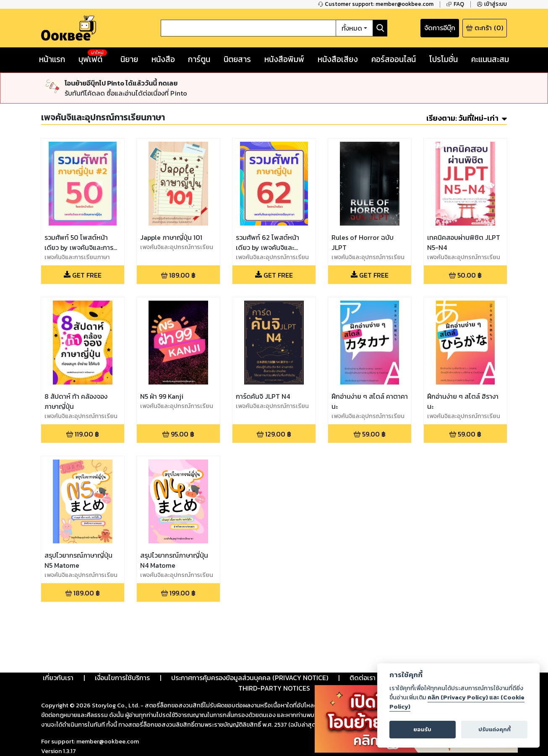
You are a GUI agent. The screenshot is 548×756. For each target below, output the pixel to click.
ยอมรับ (422, 729)
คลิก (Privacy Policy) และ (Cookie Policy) (457, 702)
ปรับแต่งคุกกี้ (495, 729)
